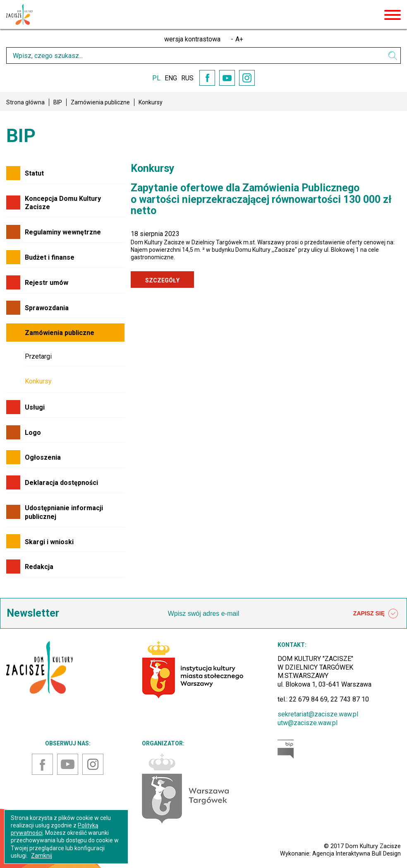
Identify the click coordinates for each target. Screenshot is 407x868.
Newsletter (33, 613)
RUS (187, 78)
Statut (34, 173)
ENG (171, 78)
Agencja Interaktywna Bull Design (357, 854)
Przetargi (38, 356)
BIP (58, 102)
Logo (33, 433)
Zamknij (42, 856)
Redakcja (39, 567)
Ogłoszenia (43, 457)
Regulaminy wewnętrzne (63, 232)
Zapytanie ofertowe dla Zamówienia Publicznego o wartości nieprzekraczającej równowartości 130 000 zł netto (261, 199)
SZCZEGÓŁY (162, 280)
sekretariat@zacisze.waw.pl (318, 714)
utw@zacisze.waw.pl (308, 723)
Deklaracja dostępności (61, 483)
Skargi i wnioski (49, 542)
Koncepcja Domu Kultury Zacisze (63, 203)
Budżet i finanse (50, 257)
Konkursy (38, 381)
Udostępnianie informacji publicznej (64, 512)
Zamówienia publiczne (100, 102)
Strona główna (25, 102)
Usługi (35, 407)
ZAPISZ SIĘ (376, 614)
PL (156, 78)
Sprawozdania (47, 308)
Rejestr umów (47, 283)
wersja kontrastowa (192, 39)
